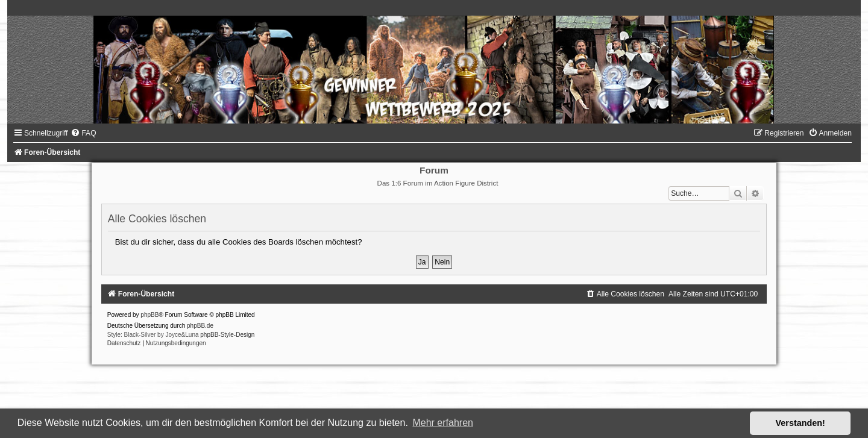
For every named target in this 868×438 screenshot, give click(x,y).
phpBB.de (200, 326)
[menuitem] (83, 133)
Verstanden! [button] (800, 423)
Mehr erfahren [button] (443, 423)
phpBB (149, 315)
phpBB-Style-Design (227, 335)
